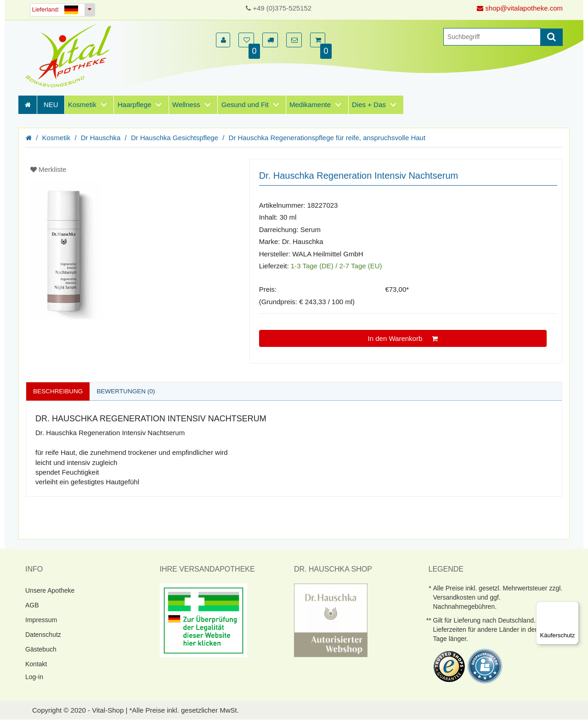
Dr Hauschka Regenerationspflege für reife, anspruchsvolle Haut (327, 138)
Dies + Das (369, 105)
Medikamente (310, 105)
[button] (223, 40)
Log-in (34, 677)
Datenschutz (43, 635)
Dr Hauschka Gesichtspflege (175, 138)
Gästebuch (41, 649)
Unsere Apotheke (50, 590)
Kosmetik (82, 105)
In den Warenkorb (403, 338)
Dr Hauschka (101, 138)
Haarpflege (134, 105)
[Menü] (573, 607)
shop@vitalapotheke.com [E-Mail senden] (520, 8)
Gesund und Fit (245, 105)
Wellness (186, 105)
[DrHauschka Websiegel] (331, 620)
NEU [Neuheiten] (51, 105)
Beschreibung (59, 391)
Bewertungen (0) (128, 391)
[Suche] (492, 37)
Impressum (41, 620)
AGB (32, 605)
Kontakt (36, 664)
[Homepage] (71, 55)
